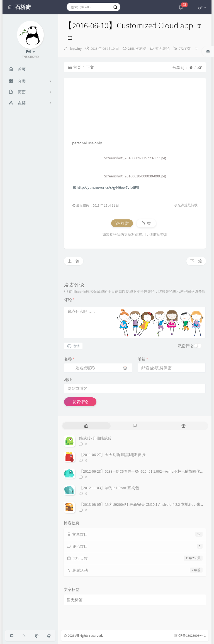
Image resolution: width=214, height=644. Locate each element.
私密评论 (186, 346)
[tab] (86, 426)
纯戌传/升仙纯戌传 (95, 438)
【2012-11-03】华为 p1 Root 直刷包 (109, 488)
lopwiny (76, 49)
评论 (69, 300)
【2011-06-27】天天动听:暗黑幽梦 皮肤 (112, 455)
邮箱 (143, 359)
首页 (75, 67)
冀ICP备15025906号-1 (190, 636)
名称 (69, 359)
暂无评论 (162, 49)
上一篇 (74, 261)
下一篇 (196, 261)
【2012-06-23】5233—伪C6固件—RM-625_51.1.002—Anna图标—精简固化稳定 (144, 471)
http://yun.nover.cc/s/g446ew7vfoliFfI (106, 187)
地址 (68, 380)
